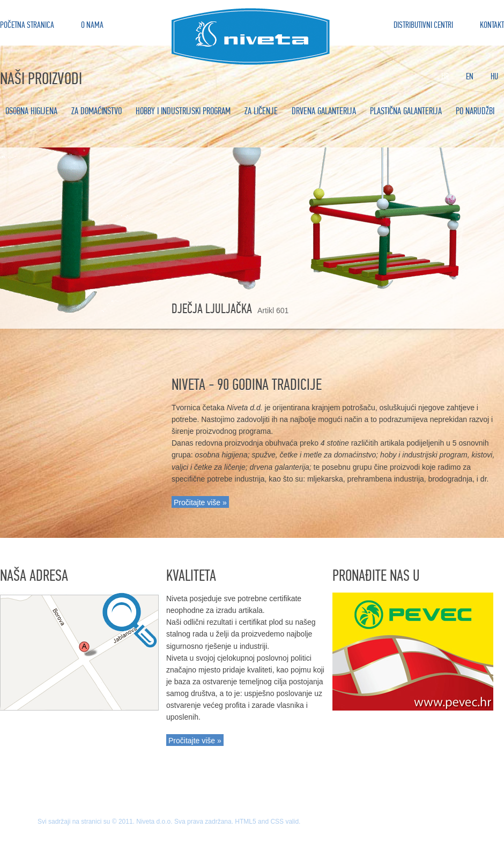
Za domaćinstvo (97, 111)
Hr (445, 76)
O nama (92, 25)
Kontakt (492, 25)
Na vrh (252, 786)
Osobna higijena (31, 111)
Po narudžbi (475, 111)
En (470, 76)
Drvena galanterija (324, 111)
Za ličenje (261, 111)
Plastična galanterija (406, 111)
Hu (494, 76)
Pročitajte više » (200, 502)
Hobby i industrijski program (183, 111)
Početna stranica (27, 25)
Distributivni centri (423, 25)
